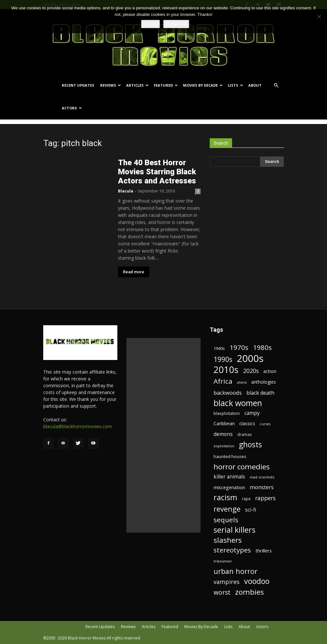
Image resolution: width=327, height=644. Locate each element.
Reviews (111, 85)
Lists (235, 85)
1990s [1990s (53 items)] (223, 359)
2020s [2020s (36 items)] (251, 371)
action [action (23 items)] (270, 371)
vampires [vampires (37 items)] (227, 582)
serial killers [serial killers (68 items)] (235, 530)
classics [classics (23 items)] (247, 423)
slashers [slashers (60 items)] (228, 540)
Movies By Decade (203, 85)
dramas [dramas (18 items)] (245, 434)
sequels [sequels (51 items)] (226, 520)
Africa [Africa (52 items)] (223, 381)
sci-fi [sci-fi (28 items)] (251, 510)
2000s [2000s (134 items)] (250, 359)
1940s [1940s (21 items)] (219, 348)
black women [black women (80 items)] (238, 403)
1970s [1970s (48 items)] (239, 347)
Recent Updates (78, 85)
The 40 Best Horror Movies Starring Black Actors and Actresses (157, 172)
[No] (319, 17)
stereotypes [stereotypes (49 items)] (232, 550)
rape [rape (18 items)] (246, 499)
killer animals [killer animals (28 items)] (229, 477)
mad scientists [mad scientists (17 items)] (262, 477)
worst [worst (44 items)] (222, 592)
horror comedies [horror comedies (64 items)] (242, 467)
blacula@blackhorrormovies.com (78, 426)
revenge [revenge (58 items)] (227, 509)
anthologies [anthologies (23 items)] (264, 382)
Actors (72, 108)
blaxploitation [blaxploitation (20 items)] (227, 413)
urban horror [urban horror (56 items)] (235, 571)
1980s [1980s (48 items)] (262, 347)
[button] (276, 86)
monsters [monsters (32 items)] (262, 487)
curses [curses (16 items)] (265, 424)
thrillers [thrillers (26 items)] (264, 551)
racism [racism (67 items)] (225, 497)
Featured (166, 85)
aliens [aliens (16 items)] (242, 382)
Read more (134, 272)
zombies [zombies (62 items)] (249, 592)
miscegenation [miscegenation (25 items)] (229, 487)
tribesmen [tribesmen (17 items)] (223, 561)
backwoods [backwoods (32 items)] (228, 393)
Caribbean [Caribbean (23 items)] (224, 423)
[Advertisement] (163, 435)
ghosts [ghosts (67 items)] (250, 445)
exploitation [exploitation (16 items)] (224, 446)
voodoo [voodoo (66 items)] (257, 581)
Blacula (126, 191)
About (255, 85)
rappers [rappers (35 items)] (265, 498)
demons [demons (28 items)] (223, 434)
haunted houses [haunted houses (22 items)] (230, 456)
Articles (137, 85)
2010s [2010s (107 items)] (226, 370)
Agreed (150, 24)
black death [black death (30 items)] (260, 393)
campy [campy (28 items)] (252, 413)
